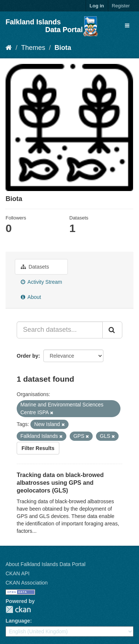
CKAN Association (27, 583)
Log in (97, 6)
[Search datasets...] (60, 330)
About (31, 297)
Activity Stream (41, 282)
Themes (33, 48)
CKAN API (18, 573)
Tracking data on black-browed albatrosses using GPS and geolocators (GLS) (60, 483)
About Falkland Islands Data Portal (46, 564)
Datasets (35, 267)
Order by (27, 356)
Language (18, 621)
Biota (63, 48)
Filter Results (38, 448)
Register (121, 6)
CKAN (18, 609)
